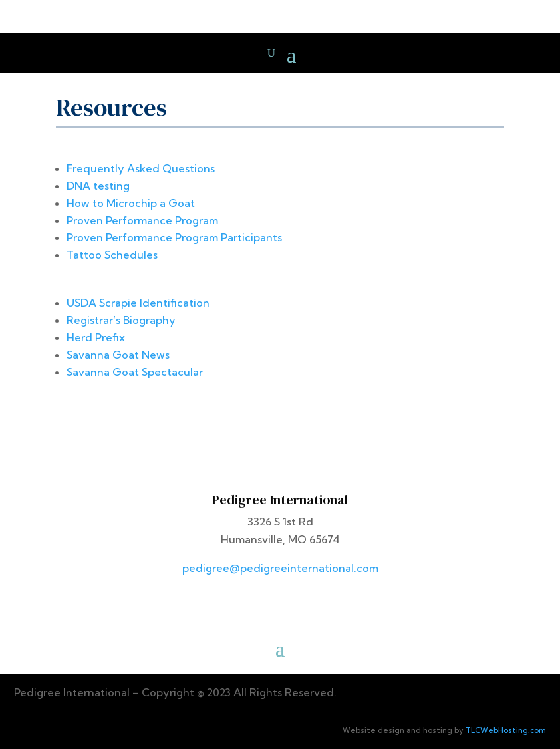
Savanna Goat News (118, 355)
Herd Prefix (96, 337)
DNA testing (98, 186)
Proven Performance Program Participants (174, 237)
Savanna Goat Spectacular (135, 372)
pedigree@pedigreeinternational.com (280, 568)
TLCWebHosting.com (506, 730)
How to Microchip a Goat (131, 203)
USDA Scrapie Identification (138, 303)
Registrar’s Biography (121, 320)
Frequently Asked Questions (141, 168)
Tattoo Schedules (112, 255)
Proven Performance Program (142, 220)
